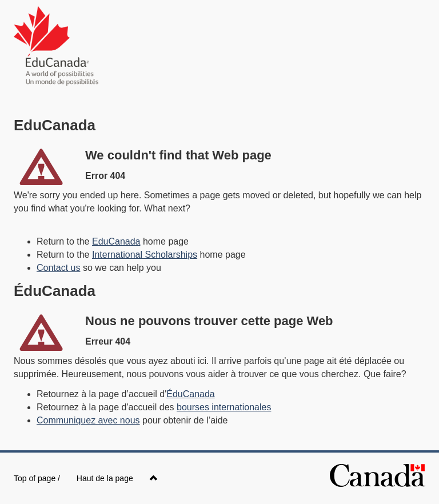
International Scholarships (145, 255)
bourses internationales (224, 407)
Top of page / (86, 478)
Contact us (58, 268)
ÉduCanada (191, 394)
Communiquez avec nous (88, 420)
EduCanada (116, 241)
